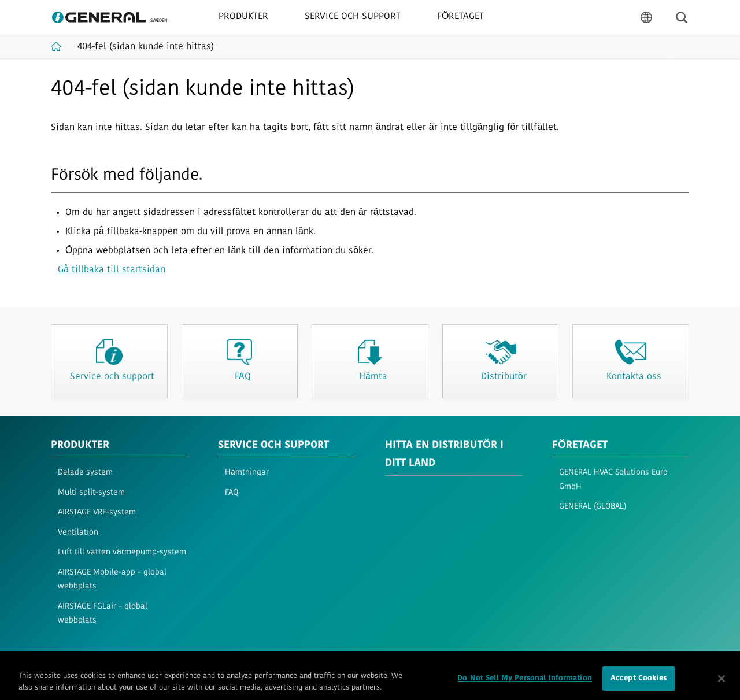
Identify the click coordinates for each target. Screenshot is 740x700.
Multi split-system (91, 493)
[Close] (721, 684)
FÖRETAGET (580, 445)
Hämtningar (247, 473)
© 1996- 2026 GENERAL (655, 664)
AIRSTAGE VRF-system (97, 512)
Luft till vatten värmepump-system (122, 552)
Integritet (127, 664)
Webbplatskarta (232, 664)
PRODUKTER (80, 445)
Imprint (336, 664)
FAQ (232, 493)
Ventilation (78, 533)
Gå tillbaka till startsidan (112, 270)
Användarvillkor (75, 664)
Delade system (85, 473)
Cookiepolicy (174, 664)
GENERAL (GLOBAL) (593, 507)
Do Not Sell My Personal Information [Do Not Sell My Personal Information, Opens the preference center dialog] (525, 684)
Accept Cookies (639, 684)
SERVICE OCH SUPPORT (273, 445)
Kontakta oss (291, 664)
